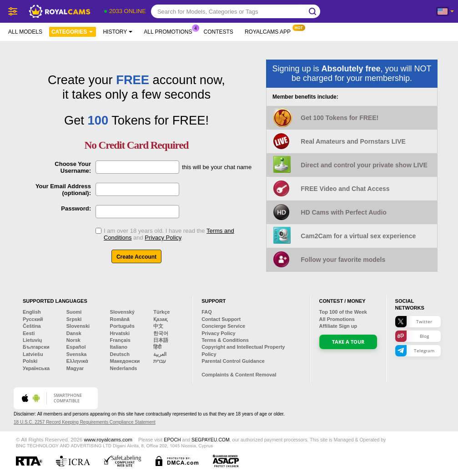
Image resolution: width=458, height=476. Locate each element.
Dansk (74, 333)
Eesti (29, 333)
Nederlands (124, 368)
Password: (76, 208)
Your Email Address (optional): (63, 190)
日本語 (161, 340)
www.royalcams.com (108, 439)
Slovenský (122, 312)
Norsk (73, 340)
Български (36, 347)
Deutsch (120, 354)
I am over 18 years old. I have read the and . (169, 234)
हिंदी (157, 347)
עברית (160, 361)
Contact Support (221, 319)
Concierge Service (223, 326)
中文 (158, 326)
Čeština (32, 326)
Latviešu (33, 354)
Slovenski (78, 326)
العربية (160, 354)
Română (120, 319)
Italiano (119, 347)
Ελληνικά (77, 361)
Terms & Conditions (225, 340)
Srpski (74, 319)
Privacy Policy (163, 238)
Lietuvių (32, 340)
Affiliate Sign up (338, 326)
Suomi (74, 312)
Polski (30, 361)
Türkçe (161, 312)
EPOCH (172, 440)
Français (120, 340)
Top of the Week (343, 312)
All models (25, 32)
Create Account (136, 257)
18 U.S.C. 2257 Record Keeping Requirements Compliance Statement (85, 422)
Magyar (75, 368)
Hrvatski (120, 333)
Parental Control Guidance (233, 361)
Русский (33, 319)
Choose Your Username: (73, 167)
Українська (36, 368)
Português (122, 326)
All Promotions (170, 31)
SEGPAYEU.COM (211, 440)
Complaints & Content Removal (239, 375)
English (32, 312)
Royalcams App (270, 31)
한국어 (161, 333)
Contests (219, 32)
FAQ (207, 312)
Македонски (125, 361)
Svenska (77, 354)
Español (76, 347)
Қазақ (160, 319)
